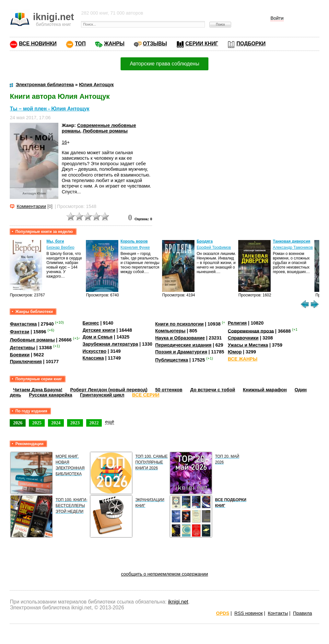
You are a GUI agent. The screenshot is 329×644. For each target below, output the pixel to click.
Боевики (20, 355)
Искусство (95, 351)
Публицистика (172, 360)
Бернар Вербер (60, 247)
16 (64, 142)
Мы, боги (55, 241)
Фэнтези (19, 332)
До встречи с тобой (213, 390)
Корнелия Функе (135, 247)
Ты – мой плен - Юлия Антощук (49, 109)
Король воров (134, 241)
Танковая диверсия (292, 241)
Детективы (22, 348)
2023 (75, 423)
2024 (56, 423)
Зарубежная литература (110, 344)
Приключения (26, 362)
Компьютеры (170, 331)
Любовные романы (105, 131)
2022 (94, 423)
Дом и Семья (98, 337)
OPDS (223, 613)
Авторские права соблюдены (164, 64)
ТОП (80, 44)
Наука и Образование (180, 338)
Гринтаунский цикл (102, 395)
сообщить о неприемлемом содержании (164, 574)
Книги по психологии (180, 324)
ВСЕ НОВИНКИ (38, 44)
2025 (37, 423)
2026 (18, 423)
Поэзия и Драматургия (181, 352)
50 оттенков (169, 390)
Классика (93, 358)
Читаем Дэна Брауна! (38, 390)
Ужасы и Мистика (248, 345)
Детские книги (99, 330)
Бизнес (91, 323)
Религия (237, 323)
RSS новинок (248, 613)
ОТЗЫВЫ (155, 44)
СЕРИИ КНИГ (202, 44)
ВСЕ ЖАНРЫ (243, 359)
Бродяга (205, 241)
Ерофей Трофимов (214, 247)
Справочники (243, 338)
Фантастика (23, 324)
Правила (302, 613)
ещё (110, 422)
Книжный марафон (265, 390)
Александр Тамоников (293, 247)
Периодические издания (183, 345)
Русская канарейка (51, 395)
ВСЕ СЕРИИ (146, 395)
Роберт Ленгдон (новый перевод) (109, 390)
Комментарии (31, 206)
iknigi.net (178, 602)
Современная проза (251, 331)
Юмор (235, 352)
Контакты (278, 613)
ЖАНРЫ (114, 44)
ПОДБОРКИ (251, 44)
